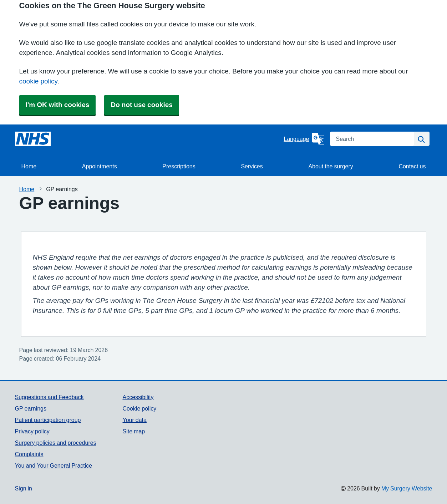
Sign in (24, 488)
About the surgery (331, 166)
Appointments (100, 166)
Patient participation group (48, 420)
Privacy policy (32, 431)
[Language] (304, 139)
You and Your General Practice (54, 465)
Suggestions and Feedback (49, 397)
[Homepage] (33, 139)
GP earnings (31, 408)
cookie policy (38, 81)
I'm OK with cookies (58, 105)
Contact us (412, 166)
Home (29, 166)
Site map (134, 431)
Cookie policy (139, 408)
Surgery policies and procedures (56, 443)
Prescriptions (179, 166)
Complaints (29, 454)
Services (252, 166)
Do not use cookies (141, 105)
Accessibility (138, 397)
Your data (134, 420)
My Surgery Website (407, 488)
